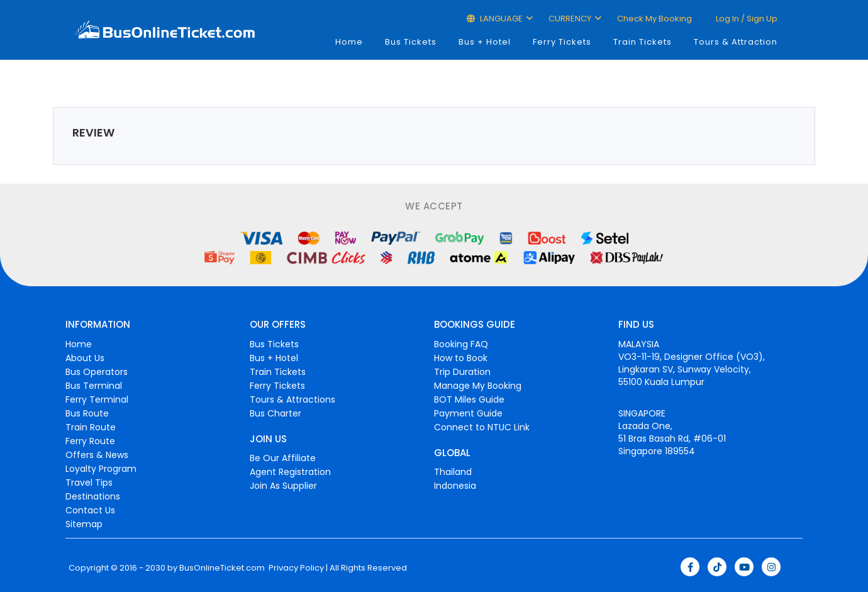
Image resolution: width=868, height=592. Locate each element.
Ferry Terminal (97, 399)
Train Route (91, 427)
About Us (85, 358)
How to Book (461, 358)
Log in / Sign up (746, 19)
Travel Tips (89, 483)
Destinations (93, 496)
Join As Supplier (283, 486)
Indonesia (455, 486)
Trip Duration (462, 372)
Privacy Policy (295, 568)
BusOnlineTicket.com (222, 568)
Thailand (453, 472)
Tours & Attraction (736, 42)
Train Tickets (643, 42)
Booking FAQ (461, 344)
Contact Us (90, 510)
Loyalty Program (101, 469)
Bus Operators (97, 372)
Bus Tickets (411, 42)
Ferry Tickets (562, 42)
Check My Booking (654, 19)
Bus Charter (275, 413)
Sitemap (84, 524)
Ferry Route (90, 441)
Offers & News (97, 455)
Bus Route (87, 413)
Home (349, 42)
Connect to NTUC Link (482, 427)
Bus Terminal (94, 386)
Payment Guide (468, 413)
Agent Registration (290, 472)
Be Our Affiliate (283, 458)
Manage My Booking (478, 386)
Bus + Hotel (485, 42)
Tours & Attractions (292, 399)
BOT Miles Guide (469, 399)
